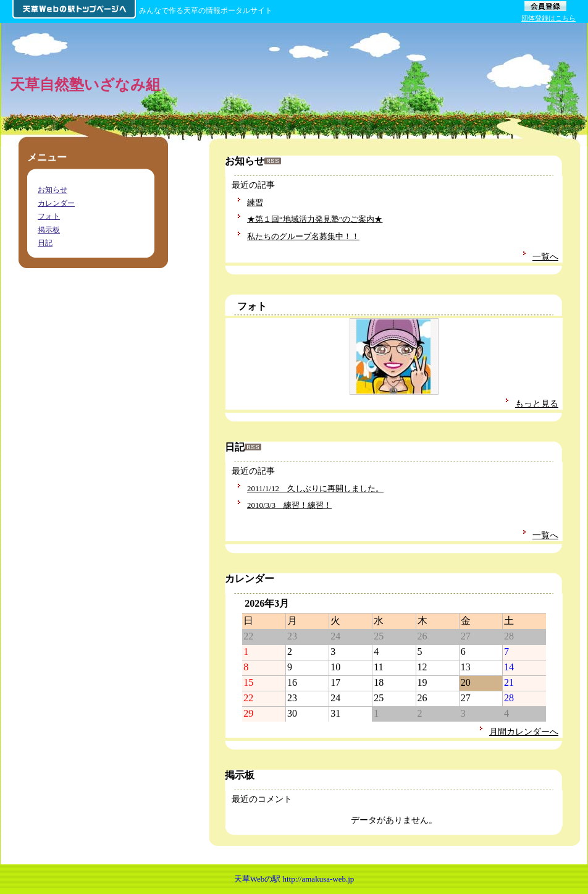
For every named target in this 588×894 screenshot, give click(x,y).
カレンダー (56, 203)
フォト (252, 306)
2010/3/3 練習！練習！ (289, 505)
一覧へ (545, 256)
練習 (255, 202)
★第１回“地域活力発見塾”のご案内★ (315, 219)
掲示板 (49, 230)
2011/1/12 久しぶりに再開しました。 (315, 488)
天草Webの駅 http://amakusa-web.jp (294, 879)
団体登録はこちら (548, 18)
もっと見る (537, 403)
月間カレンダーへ (524, 732)
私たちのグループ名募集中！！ (303, 236)
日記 (45, 243)
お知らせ (52, 190)
